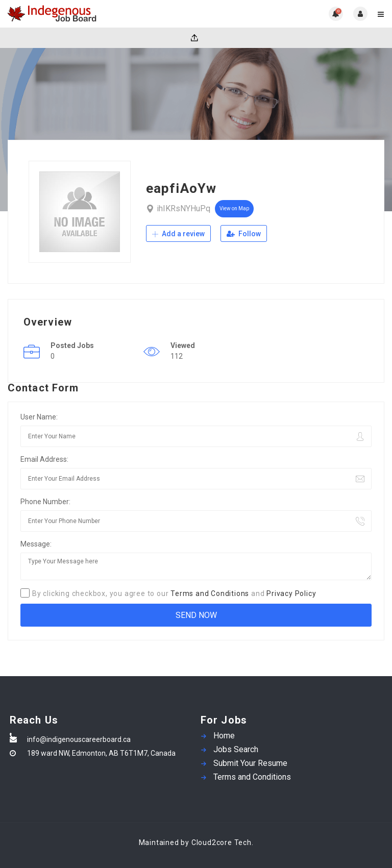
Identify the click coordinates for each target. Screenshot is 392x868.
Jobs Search (236, 749)
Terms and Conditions (210, 593)
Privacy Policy (291, 593)
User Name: (39, 417)
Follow (244, 234)
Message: (36, 544)
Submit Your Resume (250, 763)
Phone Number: (45, 502)
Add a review (178, 234)
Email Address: (44, 459)
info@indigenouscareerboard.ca (79, 739)
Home (224, 736)
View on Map (234, 208)
